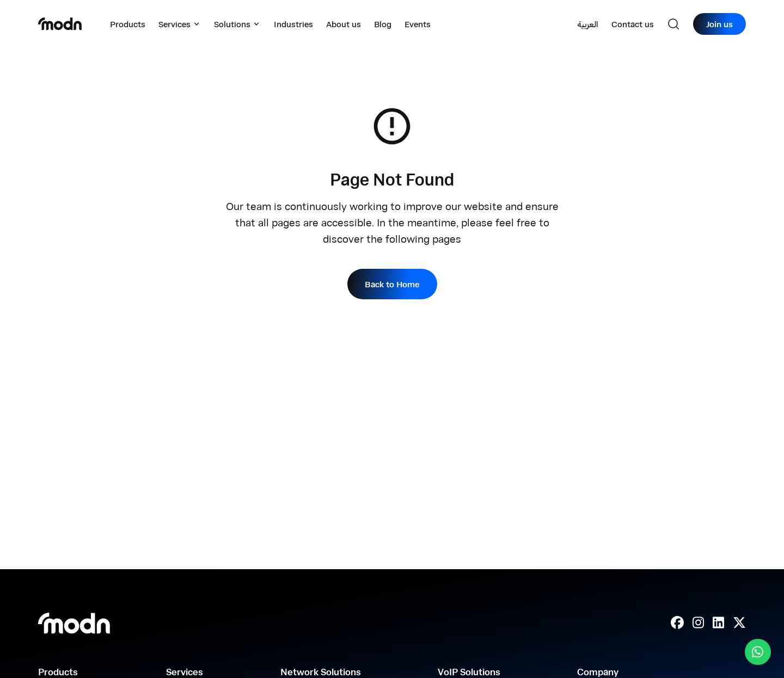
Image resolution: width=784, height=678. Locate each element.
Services (180, 24)
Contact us (633, 24)
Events (418, 24)
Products (128, 24)
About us (344, 24)
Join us (719, 24)
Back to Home (392, 284)
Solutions (237, 24)
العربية (588, 24)
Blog (383, 24)
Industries (293, 24)
